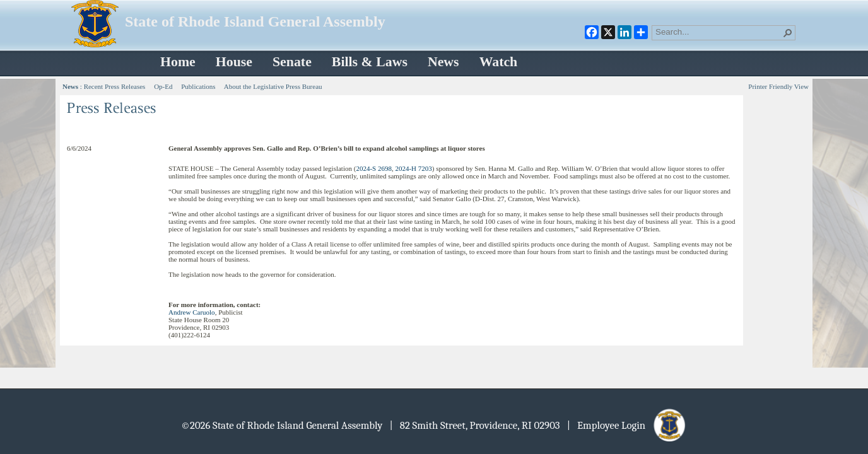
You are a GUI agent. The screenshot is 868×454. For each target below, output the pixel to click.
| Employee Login (627, 425)
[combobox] (718, 32)
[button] (788, 33)
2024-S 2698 (374, 168)
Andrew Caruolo (192, 312)
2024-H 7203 (413, 168)
